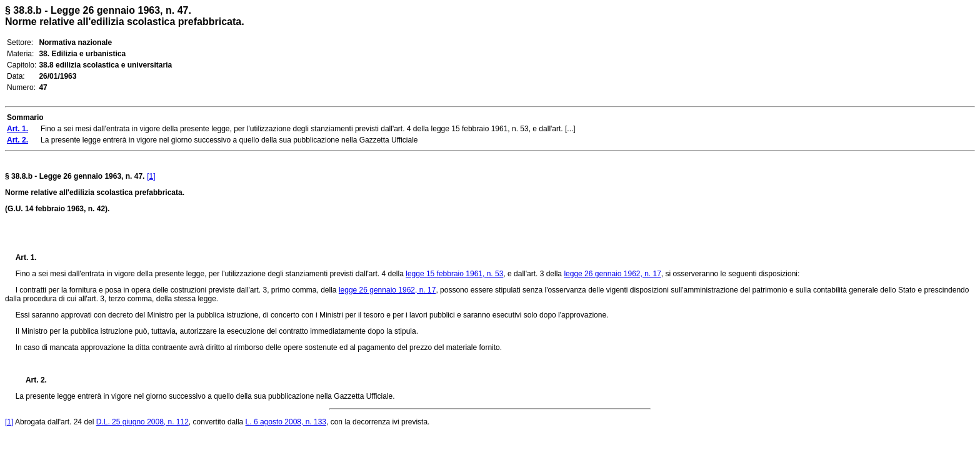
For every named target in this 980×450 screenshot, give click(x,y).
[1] (151, 176)
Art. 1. (26, 257)
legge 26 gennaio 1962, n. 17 (612, 274)
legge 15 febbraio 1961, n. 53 (454, 274)
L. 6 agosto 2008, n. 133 (286, 422)
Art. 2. (31, 380)
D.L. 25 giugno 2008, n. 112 (142, 422)
